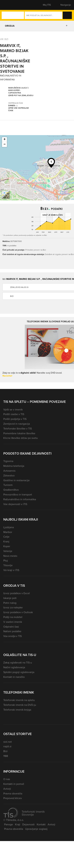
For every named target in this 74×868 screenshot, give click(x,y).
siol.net (8, 742)
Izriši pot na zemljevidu (21, 95)
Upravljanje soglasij (36, 829)
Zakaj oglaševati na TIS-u (18, 663)
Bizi (5, 751)
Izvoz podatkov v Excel (17, 593)
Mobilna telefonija (14, 466)
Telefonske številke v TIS (18, 429)
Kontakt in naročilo (14, 677)
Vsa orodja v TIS (12, 636)
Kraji (18, 824)
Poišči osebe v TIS (14, 414)
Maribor (8, 532)
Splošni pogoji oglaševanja (19, 672)
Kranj (6, 541)
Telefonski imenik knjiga (17, 710)
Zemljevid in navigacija (17, 424)
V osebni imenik (13, 622)
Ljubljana (9, 527)
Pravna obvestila (13, 794)
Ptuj (6, 561)
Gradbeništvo (11, 490)
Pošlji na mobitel (13, 617)
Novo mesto (10, 556)
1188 (6, 756)
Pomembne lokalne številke (19, 433)
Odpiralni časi (11, 627)
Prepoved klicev (13, 798)
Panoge (9, 824)
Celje (6, 537)
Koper (7, 546)
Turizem (8, 485)
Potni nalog (10, 603)
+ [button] (5, 140)
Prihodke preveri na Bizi (36, 250)
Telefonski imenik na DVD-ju (20, 705)
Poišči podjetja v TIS (15, 419)
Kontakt (41, 824)
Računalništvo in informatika (20, 499)
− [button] (5, 145)
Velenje (8, 551)
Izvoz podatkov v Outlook (18, 612)
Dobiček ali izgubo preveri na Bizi (59, 254)
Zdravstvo (9, 476)
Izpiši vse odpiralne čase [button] (19, 109)
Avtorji (7, 789)
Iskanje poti (10, 598)
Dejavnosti (28, 824)
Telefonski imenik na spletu (19, 700)
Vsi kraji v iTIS (11, 570)
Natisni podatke (12, 631)
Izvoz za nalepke (13, 607)
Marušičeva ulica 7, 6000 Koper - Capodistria (18, 90)
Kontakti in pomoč (14, 784)
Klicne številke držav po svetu (21, 438)
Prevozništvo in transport (18, 495)
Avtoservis (9, 471)
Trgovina (8, 461)
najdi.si (7, 746)
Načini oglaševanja (14, 667)
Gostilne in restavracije (16, 480)
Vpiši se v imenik (13, 410)
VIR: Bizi (4, 39)
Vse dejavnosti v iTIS (15, 504)
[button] (9, 5)
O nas (7, 779)
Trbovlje (8, 565)
